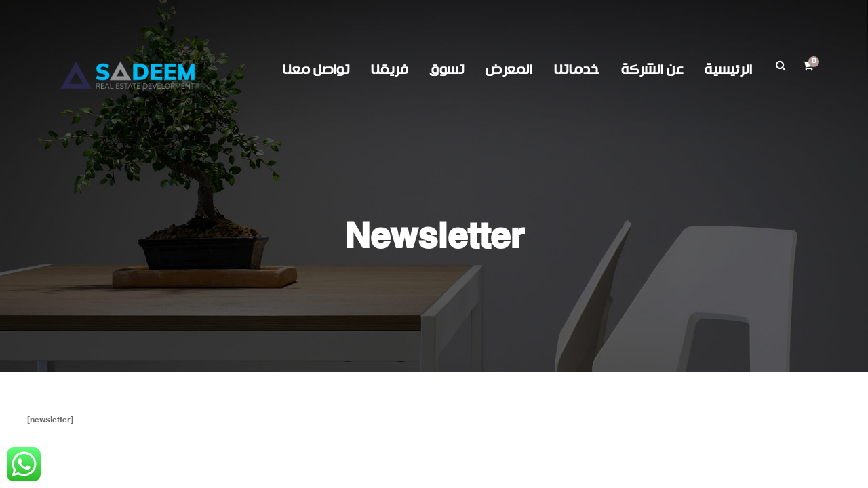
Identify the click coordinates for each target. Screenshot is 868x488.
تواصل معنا (316, 70)
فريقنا (389, 70)
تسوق (447, 70)
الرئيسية (728, 70)
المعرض (509, 70)
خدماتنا (577, 70)
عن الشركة (652, 70)
